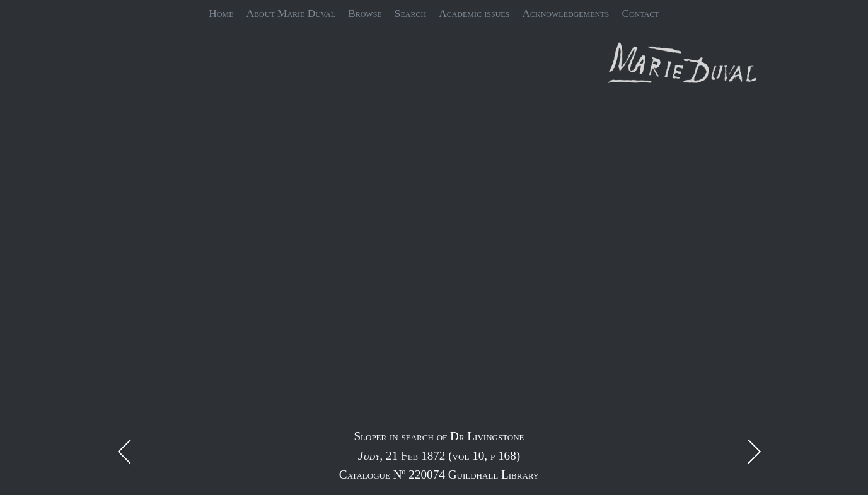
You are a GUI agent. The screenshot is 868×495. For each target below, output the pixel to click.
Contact (640, 14)
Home (221, 14)
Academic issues (474, 14)
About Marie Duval (291, 14)
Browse (365, 14)
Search (410, 14)
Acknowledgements (566, 14)
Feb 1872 (423, 456)
